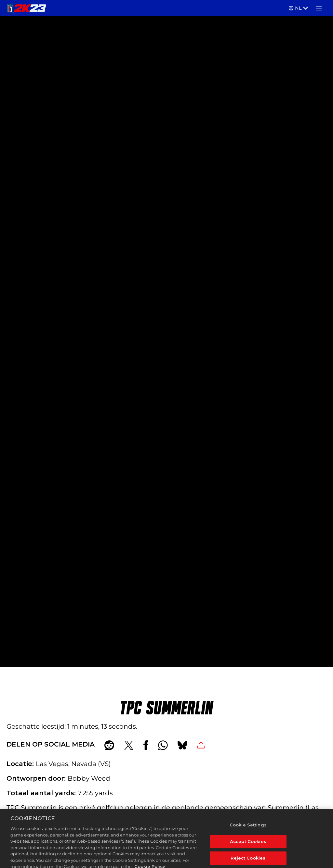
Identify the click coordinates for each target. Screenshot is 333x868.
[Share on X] (129, 745)
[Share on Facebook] (146, 745)
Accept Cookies (248, 846)
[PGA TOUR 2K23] (27, 8)
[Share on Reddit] (109, 745)
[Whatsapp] (163, 745)
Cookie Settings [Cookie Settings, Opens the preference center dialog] (248, 829)
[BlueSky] (182, 745)
